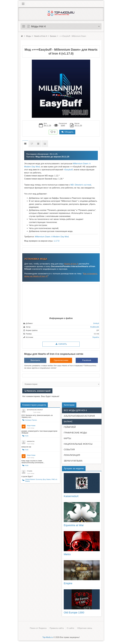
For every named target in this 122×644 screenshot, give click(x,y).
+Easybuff (68, 170)
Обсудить (67, 132)
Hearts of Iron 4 (71, 264)
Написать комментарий (38, 391)
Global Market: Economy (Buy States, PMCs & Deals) (41, 480)
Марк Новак (31, 426)
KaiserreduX (71, 496)
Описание (25, 144)
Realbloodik (95, 327)
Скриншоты (45, 144)
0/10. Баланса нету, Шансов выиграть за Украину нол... (37, 416)
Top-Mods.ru (48, 637)
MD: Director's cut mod (81, 185)
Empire (68, 583)
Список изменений (32, 144)
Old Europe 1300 (74, 612)
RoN (27, 436)
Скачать (61, 344)
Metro (67, 554)
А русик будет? (27, 476)
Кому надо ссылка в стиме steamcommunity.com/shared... (33, 462)
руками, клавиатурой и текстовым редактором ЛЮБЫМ (39, 432)
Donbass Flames (31, 420)
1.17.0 (57, 241)
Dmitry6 (96, 323)
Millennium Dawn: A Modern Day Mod (52, 237)
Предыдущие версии (38, 144)
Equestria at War (74, 525)
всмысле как (26, 447)
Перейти (96, 337)
